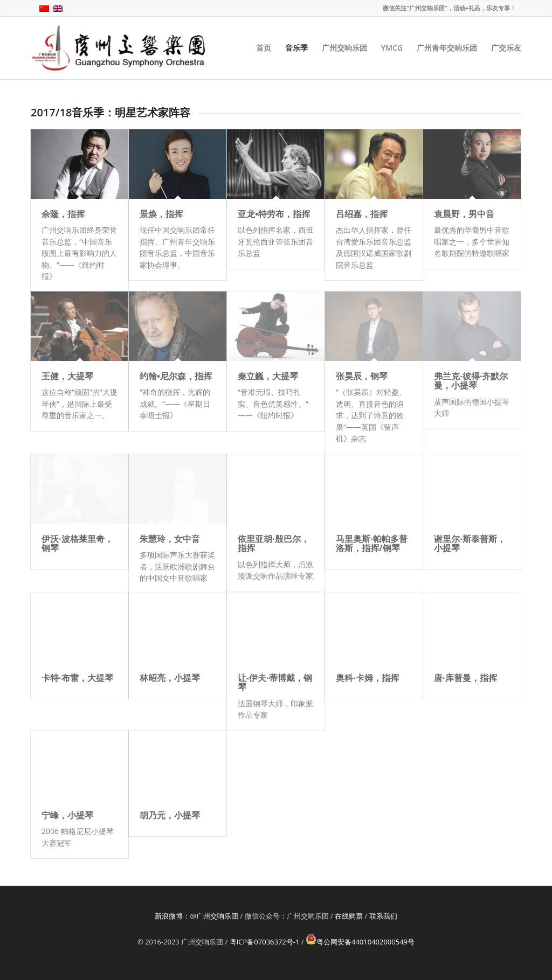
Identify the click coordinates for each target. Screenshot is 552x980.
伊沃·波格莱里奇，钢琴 (77, 544)
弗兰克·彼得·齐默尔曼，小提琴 (471, 381)
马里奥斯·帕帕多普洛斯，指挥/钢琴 (372, 544)
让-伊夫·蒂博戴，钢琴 (275, 683)
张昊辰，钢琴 (362, 376)
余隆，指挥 (63, 214)
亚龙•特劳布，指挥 (274, 214)
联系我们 (383, 916)
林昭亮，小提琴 (170, 678)
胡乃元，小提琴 (170, 815)
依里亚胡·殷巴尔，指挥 (274, 544)
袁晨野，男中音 (464, 214)
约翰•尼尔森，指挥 (176, 376)
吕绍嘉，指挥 (362, 214)
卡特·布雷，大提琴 (77, 678)
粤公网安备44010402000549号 (360, 942)
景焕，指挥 (161, 214)
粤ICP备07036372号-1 (265, 942)
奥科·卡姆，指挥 (367, 678)
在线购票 (349, 916)
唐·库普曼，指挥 (465, 678)
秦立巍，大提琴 (268, 376)
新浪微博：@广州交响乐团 (196, 916)
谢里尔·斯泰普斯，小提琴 (470, 544)
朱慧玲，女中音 (170, 539)
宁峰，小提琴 (67, 815)
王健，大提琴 (67, 376)
